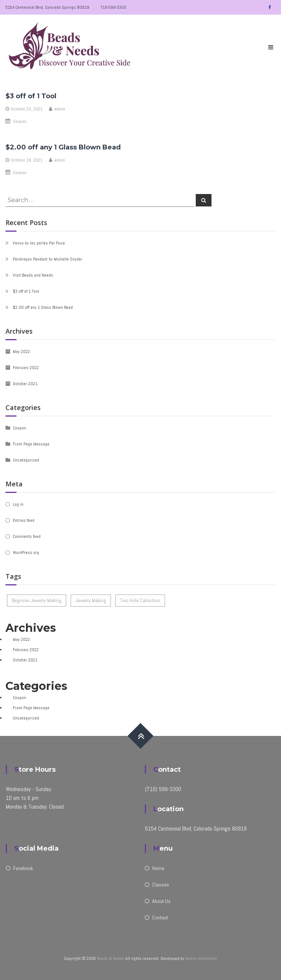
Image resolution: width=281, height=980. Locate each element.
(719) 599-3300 (163, 789)
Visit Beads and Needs (33, 275)
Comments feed (27, 536)
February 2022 (26, 368)
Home (158, 868)
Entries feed (24, 520)
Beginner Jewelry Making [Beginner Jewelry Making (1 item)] (37, 600)
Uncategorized (26, 460)
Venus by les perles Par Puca (39, 243)
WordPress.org (26, 552)
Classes (161, 885)
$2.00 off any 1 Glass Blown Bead (63, 147)
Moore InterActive (201, 958)
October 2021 (25, 384)
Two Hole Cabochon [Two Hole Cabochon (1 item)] (140, 600)
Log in (18, 504)
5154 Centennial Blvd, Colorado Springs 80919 (47, 7)
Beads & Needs (111, 958)
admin (60, 109)
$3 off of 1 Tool (31, 96)
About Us (161, 901)
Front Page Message (31, 444)
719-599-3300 (113, 7)
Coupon (20, 121)
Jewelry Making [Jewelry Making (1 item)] (91, 600)
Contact (160, 918)
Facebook (23, 868)
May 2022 (21, 352)
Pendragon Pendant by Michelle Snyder (48, 259)
